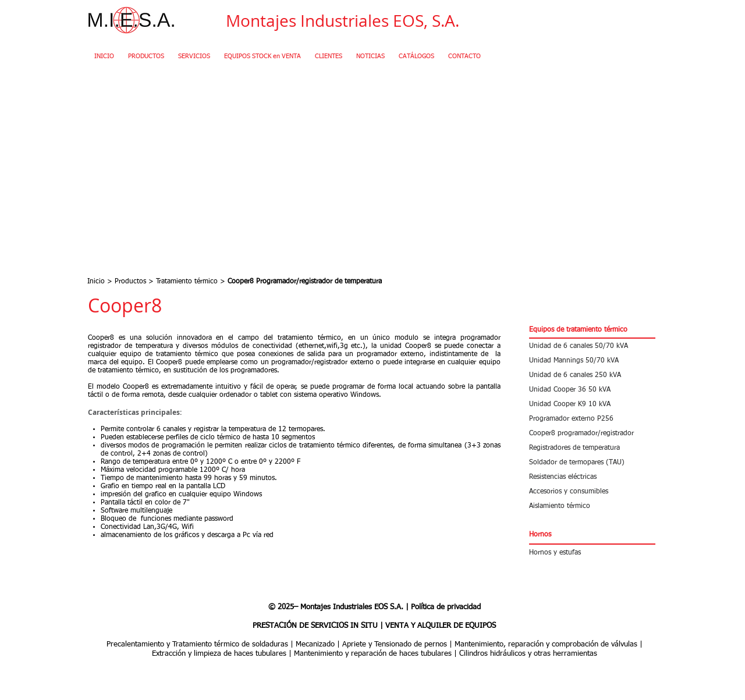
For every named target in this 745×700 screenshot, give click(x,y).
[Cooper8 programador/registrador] (592, 433)
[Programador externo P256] (592, 419)
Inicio (96, 282)
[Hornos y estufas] (592, 552)
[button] (592, 330)
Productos (130, 282)
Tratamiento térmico (187, 282)
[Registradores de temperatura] (592, 448)
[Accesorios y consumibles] (592, 491)
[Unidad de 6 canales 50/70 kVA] (592, 346)
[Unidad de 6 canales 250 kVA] (592, 375)
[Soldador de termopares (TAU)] (592, 462)
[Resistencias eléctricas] (592, 477)
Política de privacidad (446, 607)
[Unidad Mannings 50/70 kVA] (592, 360)
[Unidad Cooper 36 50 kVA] (592, 390)
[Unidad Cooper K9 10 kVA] (592, 404)
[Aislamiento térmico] (592, 506)
